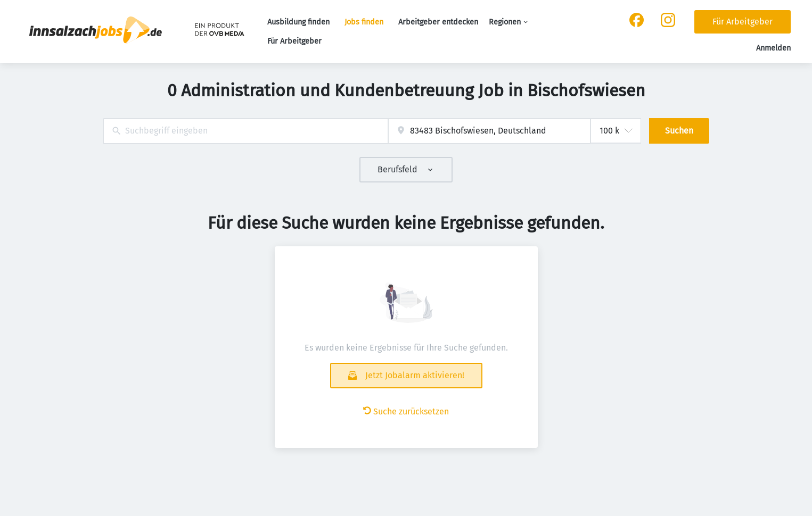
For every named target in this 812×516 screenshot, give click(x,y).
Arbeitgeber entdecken (438, 22)
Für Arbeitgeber (294, 41)
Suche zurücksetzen (406, 411)
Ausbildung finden (298, 22)
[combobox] (246, 131)
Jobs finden (364, 22)
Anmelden (773, 48)
